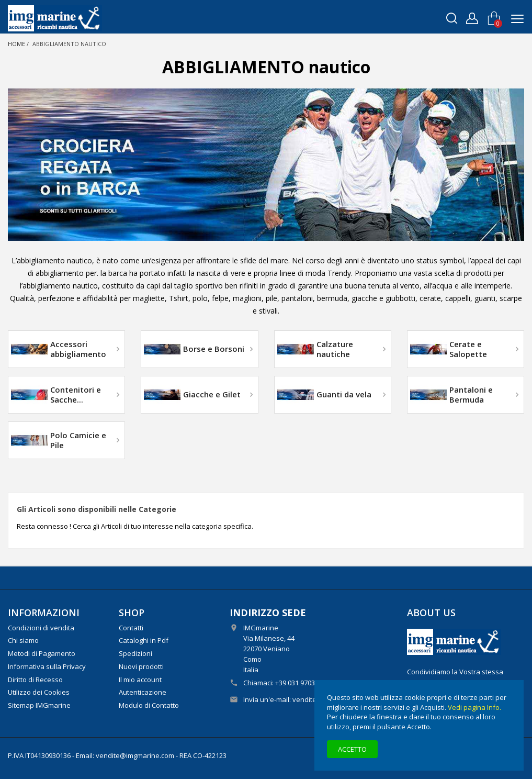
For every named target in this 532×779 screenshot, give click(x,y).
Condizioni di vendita (41, 628)
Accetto (352, 749)
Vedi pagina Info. (474, 707)
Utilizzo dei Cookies (39, 692)
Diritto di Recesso (35, 680)
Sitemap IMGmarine (39, 705)
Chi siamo (23, 640)
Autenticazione (143, 692)
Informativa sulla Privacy (47, 666)
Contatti (131, 628)
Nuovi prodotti (141, 666)
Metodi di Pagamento (42, 653)
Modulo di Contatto (149, 705)
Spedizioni (135, 653)
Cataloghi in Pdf (144, 640)
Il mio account (140, 680)
